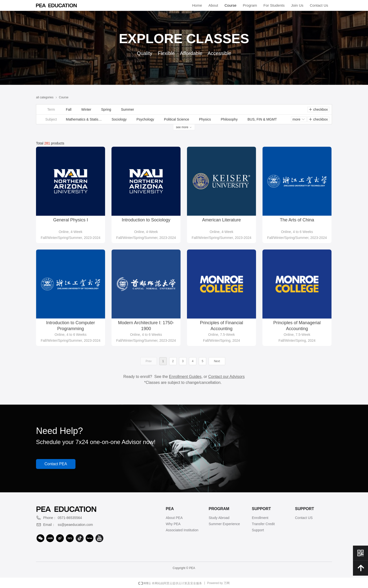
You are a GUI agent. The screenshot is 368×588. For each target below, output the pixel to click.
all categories (45, 97)
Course (64, 97)
